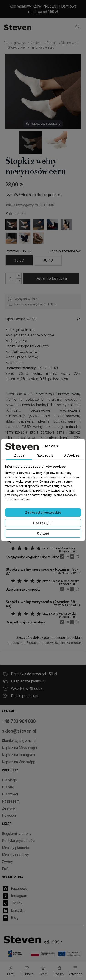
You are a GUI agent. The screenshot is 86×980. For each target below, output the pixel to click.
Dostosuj (43, 523)
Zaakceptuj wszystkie (43, 513)
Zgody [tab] (19, 455)
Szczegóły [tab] (45, 455)
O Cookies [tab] (71, 455)
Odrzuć (43, 534)
